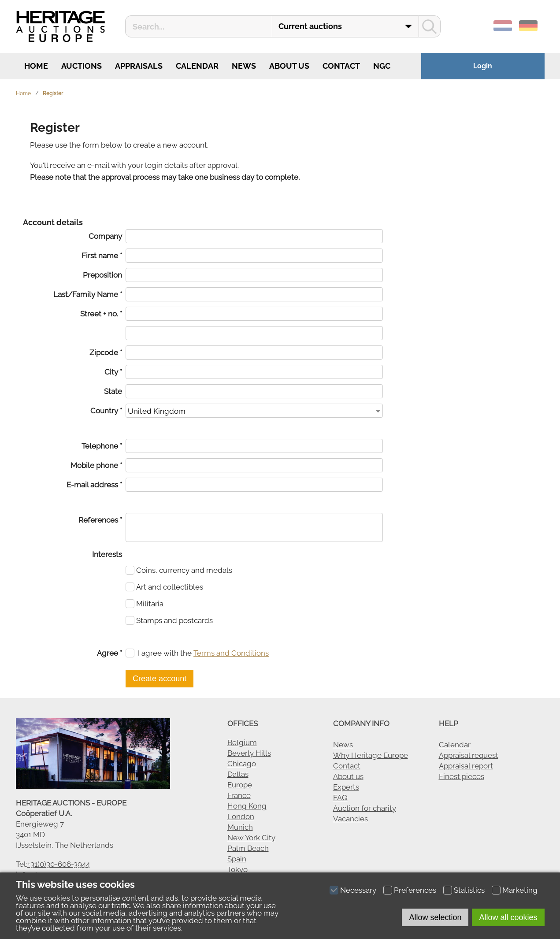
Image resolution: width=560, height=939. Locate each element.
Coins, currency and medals (184, 570)
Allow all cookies (508, 917)
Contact (341, 66)
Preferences (415, 890)
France (239, 795)
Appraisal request (469, 755)
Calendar (197, 66)
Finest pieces (462, 776)
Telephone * (102, 446)
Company (105, 236)
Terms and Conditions (231, 653)
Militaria (150, 604)
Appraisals (139, 66)
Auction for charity (365, 808)
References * (100, 520)
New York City (251, 838)
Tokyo (237, 869)
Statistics (469, 890)
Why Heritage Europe (371, 755)
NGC (382, 66)
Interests (107, 554)
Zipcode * (106, 353)
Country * (106, 411)
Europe (240, 785)
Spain (237, 859)
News (244, 66)
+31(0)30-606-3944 (59, 864)
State (113, 391)
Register (53, 93)
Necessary (358, 890)
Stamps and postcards (174, 620)
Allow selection (435, 917)
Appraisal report (466, 766)
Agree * (109, 653)
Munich (240, 827)
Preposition (102, 275)
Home (35, 66)
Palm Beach (248, 848)
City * (113, 372)
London (241, 817)
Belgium (242, 742)
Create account (159, 679)
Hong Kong (247, 806)
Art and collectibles (170, 587)
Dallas (238, 774)
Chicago (242, 764)
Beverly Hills (249, 753)
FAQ (340, 798)
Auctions (82, 66)
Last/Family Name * (88, 294)
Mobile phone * (96, 465)
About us (289, 66)
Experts (346, 787)
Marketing (520, 890)
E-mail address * (94, 485)
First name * (102, 256)
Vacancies (350, 819)
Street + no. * (101, 314)
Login (483, 66)
